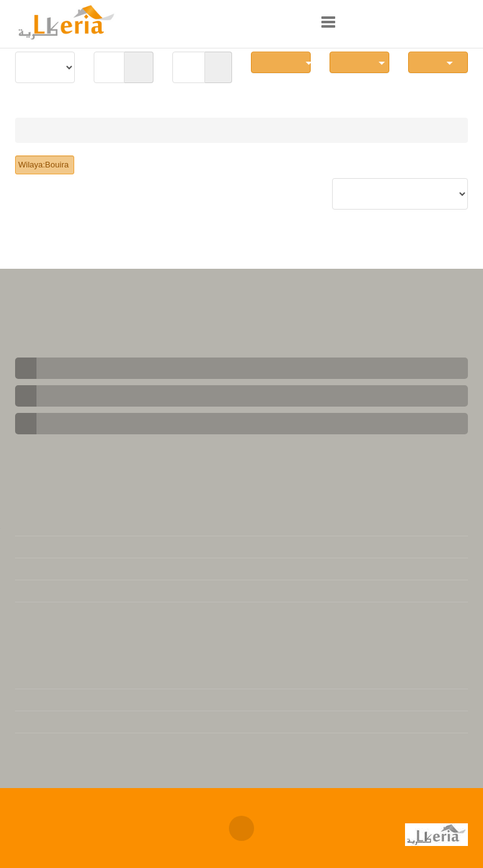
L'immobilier (42, 678)
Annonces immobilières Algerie (208, 817)
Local (438, 62)
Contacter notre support (68, 547)
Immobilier (48, 130)
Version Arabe (45, 700)
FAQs (27, 569)
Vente (98, 130)
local (135, 130)
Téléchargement (49, 722)
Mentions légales (52, 525)
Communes (285, 62)
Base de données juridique (72, 613)
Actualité (35, 744)
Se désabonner (47, 591)
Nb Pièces (361, 62)
